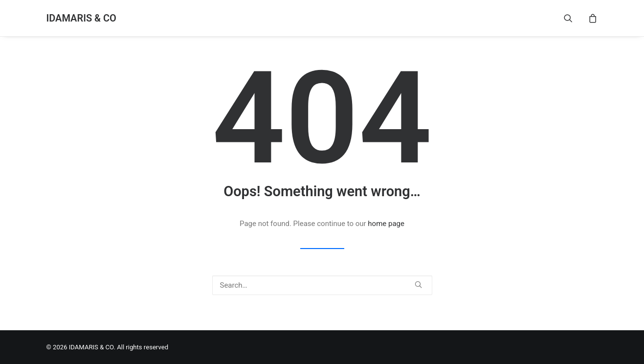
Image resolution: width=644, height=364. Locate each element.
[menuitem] (574, 18)
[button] (574, 18)
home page (386, 224)
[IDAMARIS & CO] (81, 18)
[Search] (322, 285)
